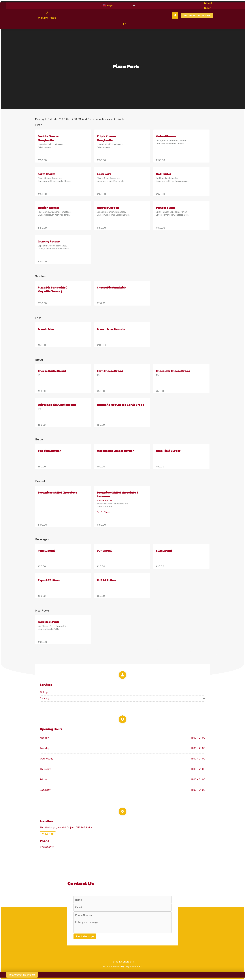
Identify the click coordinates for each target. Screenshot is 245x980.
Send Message (85, 936)
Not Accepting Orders (197, 16)
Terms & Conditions (123, 962)
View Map (48, 834)
